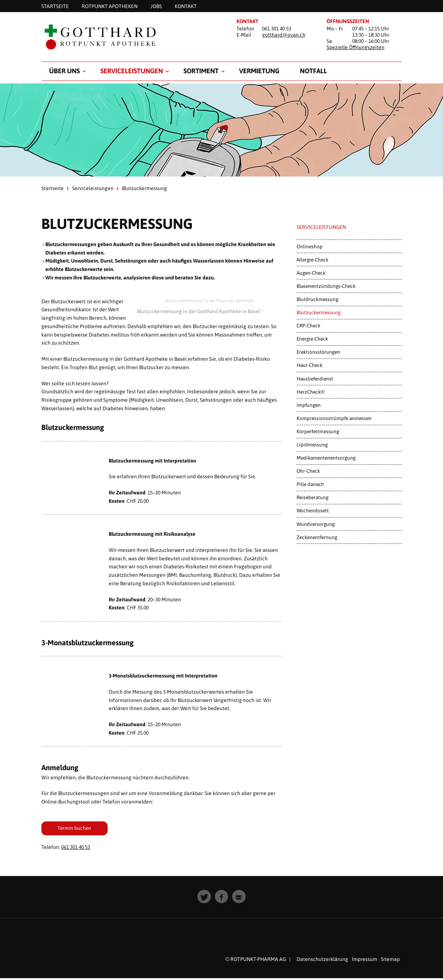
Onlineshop (310, 246)
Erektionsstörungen (318, 352)
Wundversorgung (316, 524)
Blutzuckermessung (319, 312)
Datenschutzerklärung (322, 961)
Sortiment (201, 71)
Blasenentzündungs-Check (326, 286)
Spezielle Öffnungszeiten (355, 47)
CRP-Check (308, 326)
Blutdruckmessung (317, 299)
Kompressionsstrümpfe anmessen (334, 418)
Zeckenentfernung (317, 537)
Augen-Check (311, 273)
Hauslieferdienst (315, 379)
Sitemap (390, 961)
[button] (204, 899)
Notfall (313, 71)
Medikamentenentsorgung (326, 458)
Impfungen (309, 405)
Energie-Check (312, 339)
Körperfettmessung (318, 431)
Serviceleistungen (132, 71)
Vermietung (259, 71)
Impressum (364, 961)
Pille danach (310, 484)
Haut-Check (310, 365)
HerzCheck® (310, 392)
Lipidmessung (312, 445)
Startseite (53, 188)
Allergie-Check (312, 260)
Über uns (64, 71)
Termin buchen (79, 829)
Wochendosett (313, 511)
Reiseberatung (312, 497)
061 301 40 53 (76, 849)
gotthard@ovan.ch (284, 35)
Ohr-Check (308, 471)
